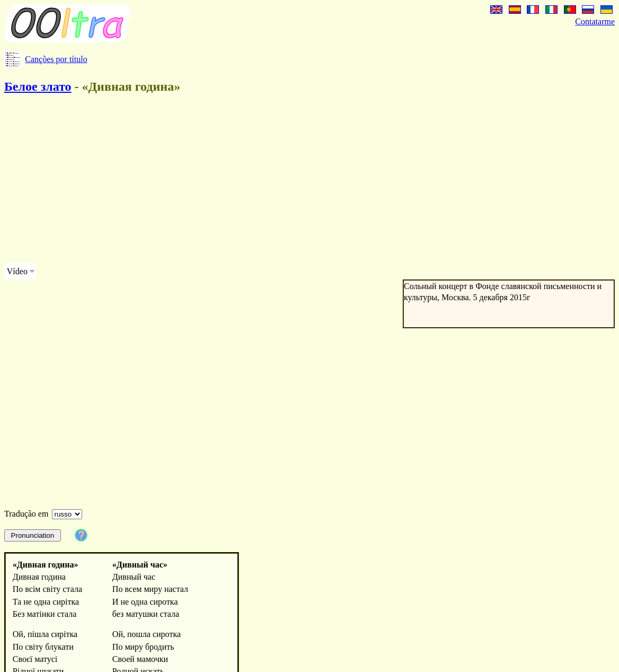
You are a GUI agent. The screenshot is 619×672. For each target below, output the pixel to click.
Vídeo (17, 271)
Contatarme (595, 21)
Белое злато (38, 86)
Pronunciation (33, 535)
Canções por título (56, 59)
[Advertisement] (276, 180)
